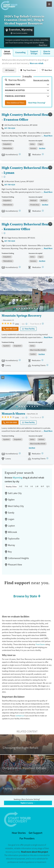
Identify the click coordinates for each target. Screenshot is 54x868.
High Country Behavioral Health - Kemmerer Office (27, 227)
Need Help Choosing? (37, 103)
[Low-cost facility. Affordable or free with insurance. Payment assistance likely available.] (4, 177)
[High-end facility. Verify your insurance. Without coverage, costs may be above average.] (26, 324)
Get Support (36, 833)
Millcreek (12, 532)
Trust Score (40, 644)
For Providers (27, 838)
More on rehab (37, 63)
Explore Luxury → (28, 803)
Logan (11, 519)
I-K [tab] (32, 486)
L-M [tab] (37, 486)
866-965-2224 (11, 329)
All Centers (10, 70)
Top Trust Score (29, 70)
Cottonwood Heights (18, 558)
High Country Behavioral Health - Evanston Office (27, 117)
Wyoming (18, 478)
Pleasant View (15, 565)
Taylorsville (14, 539)
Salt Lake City (15, 493)
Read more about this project (35, 852)
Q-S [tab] (48, 486)
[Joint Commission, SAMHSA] (20, 360)
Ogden (11, 500)
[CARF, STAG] (20, 154)
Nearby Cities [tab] (11, 487)
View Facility (30, 329)
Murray (11, 545)
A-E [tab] (21, 486)
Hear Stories (19, 833)
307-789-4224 (10, 128)
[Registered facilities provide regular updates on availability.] (47, 365)
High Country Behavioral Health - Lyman (27, 170)
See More (42, 148)
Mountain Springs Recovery (22, 316)
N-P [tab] (42, 486)
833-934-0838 (11, 422)
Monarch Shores (13, 414)
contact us (20, 716)
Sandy (11, 513)
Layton (11, 526)
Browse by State (25, 596)
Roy (10, 552)
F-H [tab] (26, 486)
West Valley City (16, 506)
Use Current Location (20, 33)
